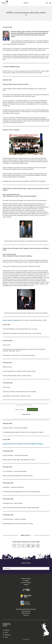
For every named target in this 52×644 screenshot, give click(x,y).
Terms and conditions (26, 583)
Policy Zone (26, 615)
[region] (26, 410)
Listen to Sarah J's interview (11, 320)
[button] (47, 3)
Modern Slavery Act (26, 613)
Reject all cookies (20, 409)
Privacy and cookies (26, 579)
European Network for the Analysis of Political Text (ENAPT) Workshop (23, 444)
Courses (27, 3)
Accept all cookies (32, 409)
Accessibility (5, 7)
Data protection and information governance (26, 609)
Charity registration (26, 611)
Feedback (26, 585)
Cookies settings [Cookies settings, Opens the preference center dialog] (26, 414)
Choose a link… (26, 568)
